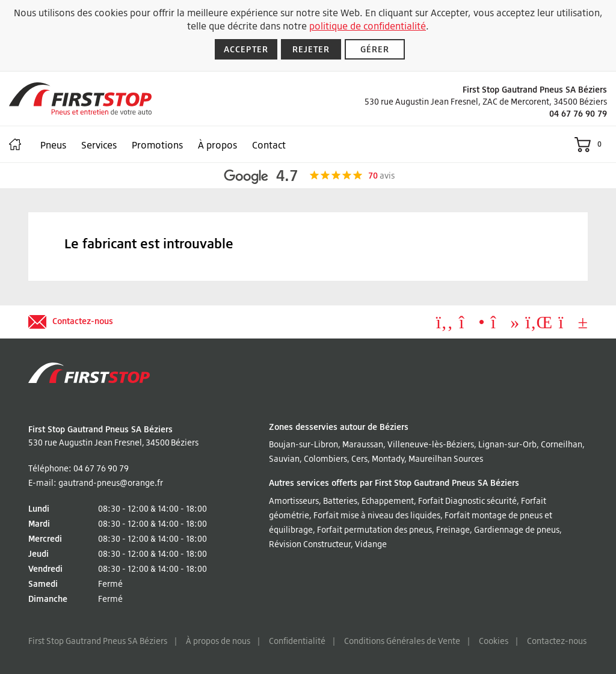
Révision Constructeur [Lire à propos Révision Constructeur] (310, 544)
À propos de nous (218, 641)
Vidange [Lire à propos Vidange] (371, 544)
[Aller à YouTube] (573, 325)
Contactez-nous (557, 641)
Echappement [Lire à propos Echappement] (388, 501)
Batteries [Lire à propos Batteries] (340, 501)
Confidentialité (297, 641)
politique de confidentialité (368, 26)
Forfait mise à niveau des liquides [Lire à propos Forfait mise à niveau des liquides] (377, 515)
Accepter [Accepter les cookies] (246, 49)
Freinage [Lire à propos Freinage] (453, 529)
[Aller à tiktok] (505, 325)
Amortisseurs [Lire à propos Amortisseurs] (294, 501)
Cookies (494, 641)
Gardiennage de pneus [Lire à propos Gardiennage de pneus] (517, 529)
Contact (269, 145)
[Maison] (15, 144)
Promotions (157, 145)
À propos (217, 145)
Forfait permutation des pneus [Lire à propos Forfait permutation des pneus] (374, 529)
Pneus (53, 145)
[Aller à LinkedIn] (539, 325)
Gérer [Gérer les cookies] (375, 49)
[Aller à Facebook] (445, 325)
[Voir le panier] (591, 144)
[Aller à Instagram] (472, 325)
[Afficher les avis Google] (308, 176)
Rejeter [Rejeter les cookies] (311, 49)
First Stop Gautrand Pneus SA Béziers (98, 641)
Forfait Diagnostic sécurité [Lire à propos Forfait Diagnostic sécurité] (467, 501)
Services (99, 145)
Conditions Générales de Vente (402, 641)
